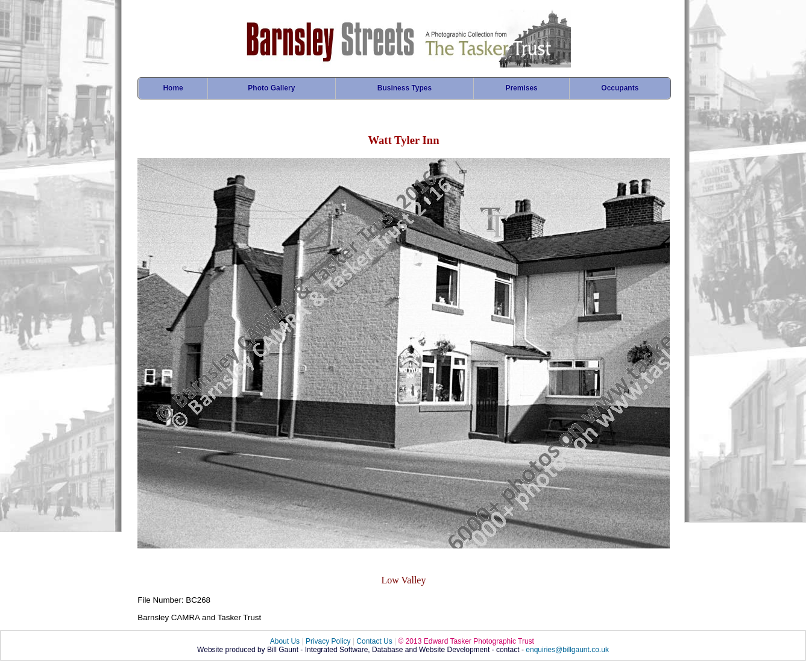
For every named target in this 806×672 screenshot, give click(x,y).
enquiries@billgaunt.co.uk (567, 650)
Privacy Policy (328, 641)
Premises (521, 88)
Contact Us (374, 641)
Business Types (405, 88)
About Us (285, 641)
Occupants (620, 88)
